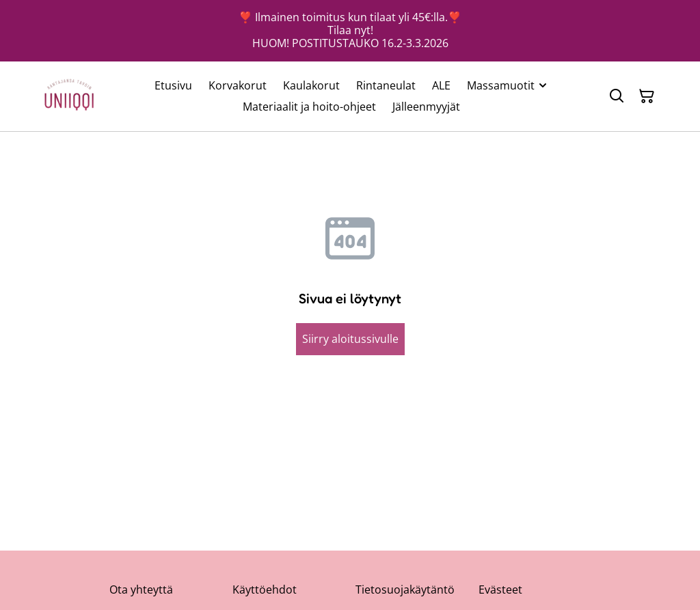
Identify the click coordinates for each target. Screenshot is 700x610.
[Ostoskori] (647, 96)
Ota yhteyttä (141, 590)
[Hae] (617, 96)
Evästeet (500, 590)
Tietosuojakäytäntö (405, 590)
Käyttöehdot (265, 590)
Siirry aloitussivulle (350, 339)
